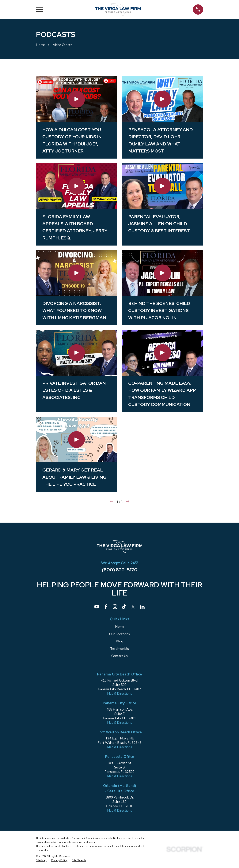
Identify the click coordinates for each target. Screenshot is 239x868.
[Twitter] (133, 607)
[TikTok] (124, 607)
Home (120, 627)
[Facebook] (106, 607)
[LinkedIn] (142, 607)
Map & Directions (120, 694)
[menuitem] (41, 860)
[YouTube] (97, 607)
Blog (120, 641)
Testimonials (120, 649)
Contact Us (120, 656)
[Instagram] (115, 607)
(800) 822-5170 (120, 570)
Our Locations (120, 634)
